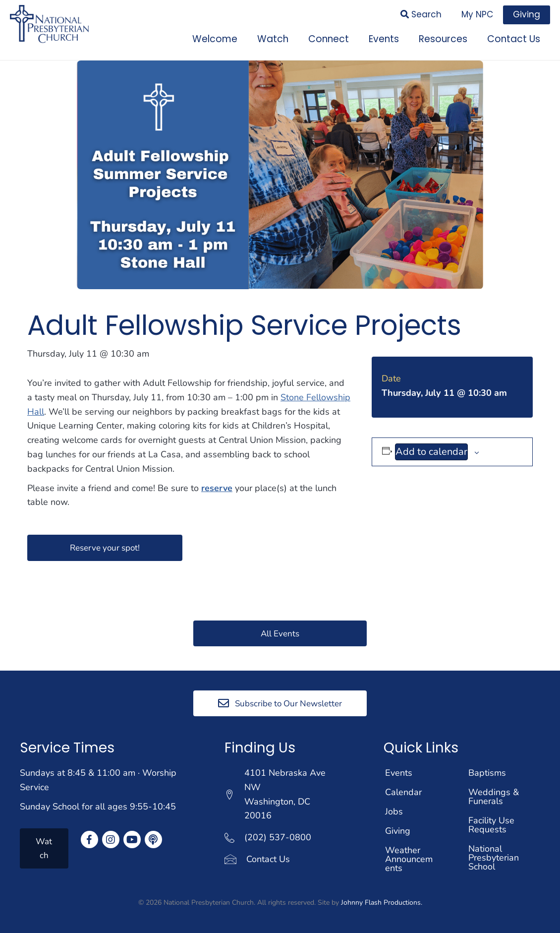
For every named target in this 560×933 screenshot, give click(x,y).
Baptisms (487, 773)
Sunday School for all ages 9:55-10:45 (98, 807)
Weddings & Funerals (494, 797)
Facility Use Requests (491, 825)
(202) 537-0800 (278, 837)
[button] (105, 548)
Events (399, 773)
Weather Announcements (409, 859)
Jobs (394, 811)
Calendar (403, 792)
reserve (217, 488)
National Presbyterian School (494, 858)
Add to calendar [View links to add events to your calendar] (431, 452)
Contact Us (268, 859)
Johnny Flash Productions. (382, 902)
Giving (398, 831)
